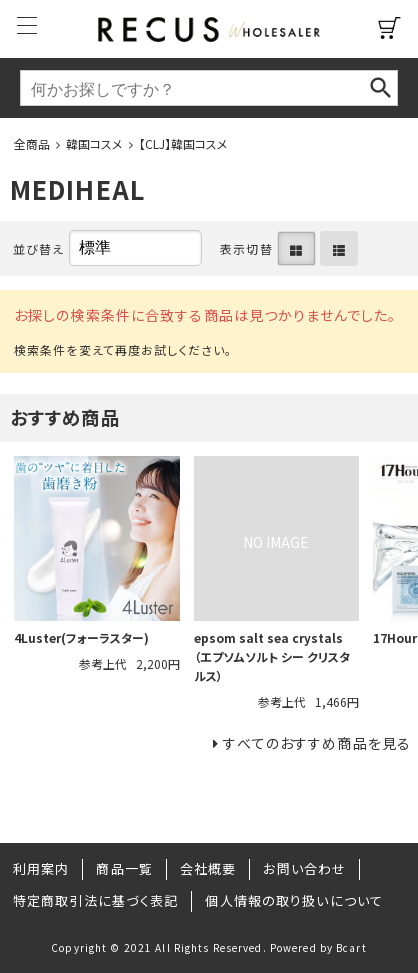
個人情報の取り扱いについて (294, 900)
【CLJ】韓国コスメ (183, 143)
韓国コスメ (94, 143)
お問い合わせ (304, 868)
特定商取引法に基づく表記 (95, 900)
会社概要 (208, 868)
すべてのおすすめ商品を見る (317, 743)
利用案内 (41, 868)
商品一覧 (124, 868)
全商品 (32, 143)
